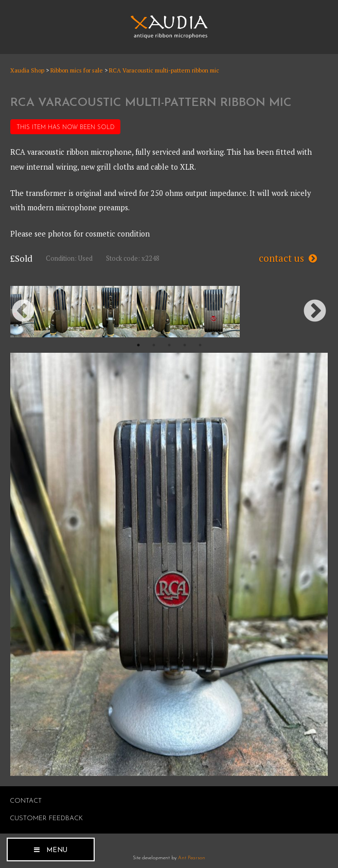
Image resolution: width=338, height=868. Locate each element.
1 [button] (138, 345)
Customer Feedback (46, 818)
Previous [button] (23, 312)
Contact (26, 801)
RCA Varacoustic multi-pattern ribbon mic (164, 70)
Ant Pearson (192, 858)
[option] (60, 312)
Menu (57, 850)
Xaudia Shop (27, 70)
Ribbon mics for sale (77, 70)
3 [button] (169, 345)
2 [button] (154, 345)
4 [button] (185, 345)
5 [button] (200, 345)
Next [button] (315, 312)
